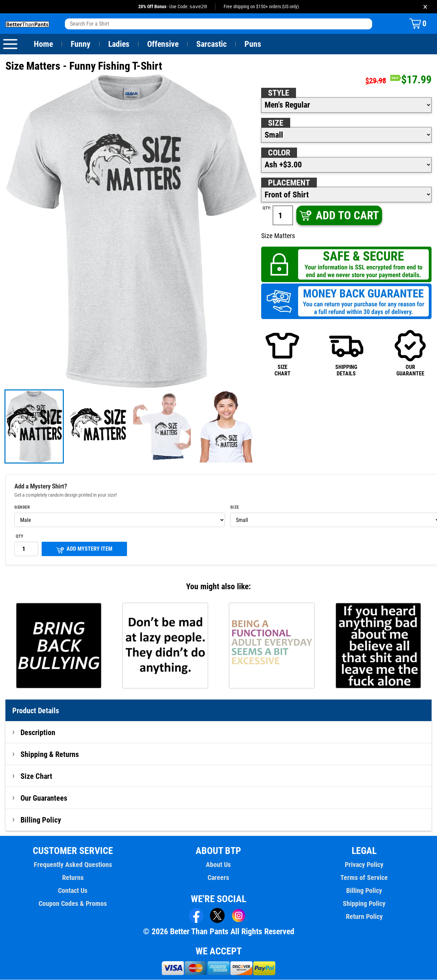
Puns (253, 44)
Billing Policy (41, 820)
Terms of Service (364, 878)
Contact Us (73, 891)
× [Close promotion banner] (425, 7)
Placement (289, 183)
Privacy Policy (364, 865)
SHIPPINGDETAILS (346, 353)
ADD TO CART (339, 216)
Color (279, 153)
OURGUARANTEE (410, 353)
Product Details (36, 711)
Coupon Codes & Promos (73, 904)
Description (38, 733)
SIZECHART (282, 353)
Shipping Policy (364, 904)
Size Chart (36, 776)
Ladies (119, 44)
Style (279, 93)
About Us (219, 865)
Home (43, 44)
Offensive (163, 44)
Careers (218, 878)
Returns (73, 878)
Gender (22, 508)
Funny (80, 44)
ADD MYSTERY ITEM (84, 550)
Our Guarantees (44, 798)
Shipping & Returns (50, 755)
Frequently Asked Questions (73, 865)
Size (276, 123)
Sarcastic (212, 44)
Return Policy (364, 917)
